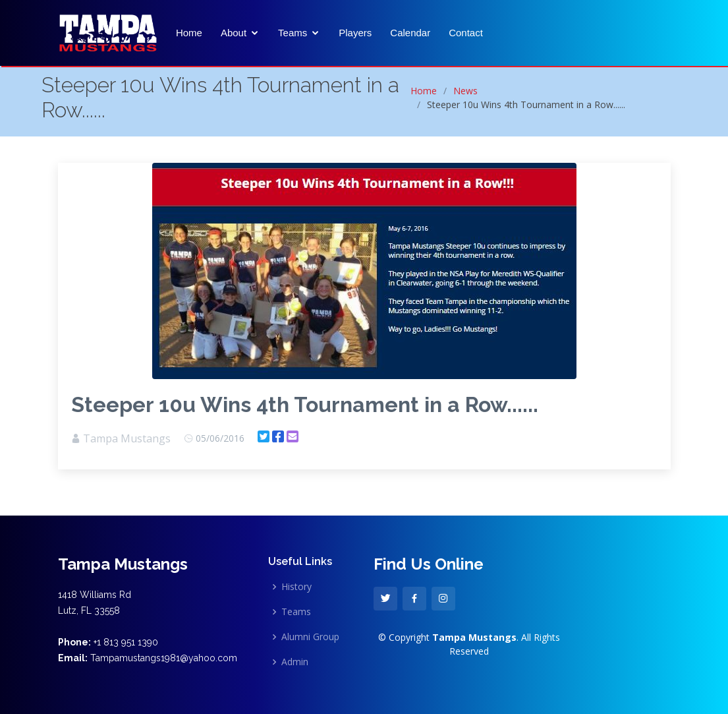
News (465, 91)
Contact (466, 33)
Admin (295, 662)
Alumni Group (310, 637)
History (296, 587)
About (234, 33)
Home (189, 33)
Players (355, 33)
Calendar (410, 33)
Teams (293, 33)
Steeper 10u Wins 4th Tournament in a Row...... (305, 404)
